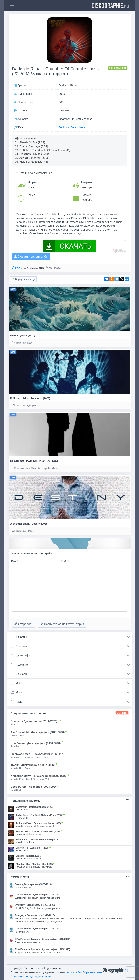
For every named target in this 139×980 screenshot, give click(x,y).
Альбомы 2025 (35, 268)
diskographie (110, 5)
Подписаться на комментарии (62, 624)
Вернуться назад (23, 279)
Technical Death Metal (72, 127)
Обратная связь (93, 972)
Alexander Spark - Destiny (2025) (29, 524)
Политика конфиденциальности (31, 976)
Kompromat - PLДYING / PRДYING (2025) (34, 461)
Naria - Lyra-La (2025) (23, 335)
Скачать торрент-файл (31, 257)
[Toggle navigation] (12, 5)
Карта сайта (74, 972)
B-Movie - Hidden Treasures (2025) (30, 398)
